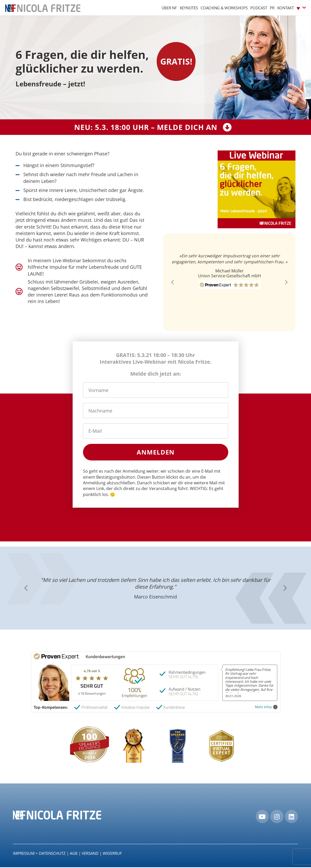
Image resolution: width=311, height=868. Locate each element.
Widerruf (112, 854)
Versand (90, 854)
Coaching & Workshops (224, 8)
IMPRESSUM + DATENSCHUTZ (39, 854)
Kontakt (286, 8)
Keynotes (189, 8)
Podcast (259, 8)
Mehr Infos (266, 707)
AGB (74, 854)
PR (272, 8)
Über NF (169, 8)
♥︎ (301, 8)
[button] (172, 282)
